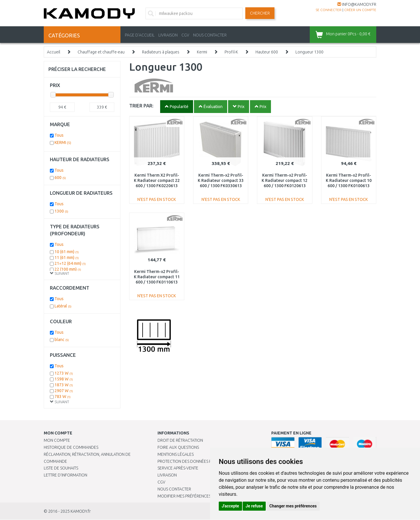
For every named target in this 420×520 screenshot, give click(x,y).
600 (60, 178)
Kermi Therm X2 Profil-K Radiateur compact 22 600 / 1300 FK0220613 (157, 180)
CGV (185, 35)
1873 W (64, 385)
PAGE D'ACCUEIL (140, 35)
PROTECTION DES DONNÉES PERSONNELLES (197, 461)
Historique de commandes (71, 447)
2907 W (64, 391)
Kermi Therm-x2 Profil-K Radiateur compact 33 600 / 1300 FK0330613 (221, 180)
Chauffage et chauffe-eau (101, 52)
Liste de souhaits (61, 468)
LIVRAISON (168, 35)
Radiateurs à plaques (161, 52)
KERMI (63, 142)
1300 (61, 211)
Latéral (63, 306)
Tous (59, 135)
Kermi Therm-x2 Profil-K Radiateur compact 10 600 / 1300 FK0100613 (349, 180)
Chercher (260, 13)
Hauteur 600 (267, 52)
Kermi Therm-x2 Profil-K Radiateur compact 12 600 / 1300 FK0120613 (285, 180)
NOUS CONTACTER (210, 35)
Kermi (202, 52)
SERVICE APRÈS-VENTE (178, 468)
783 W (63, 396)
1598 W (64, 379)
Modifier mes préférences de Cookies (196, 496)
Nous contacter (174, 489)
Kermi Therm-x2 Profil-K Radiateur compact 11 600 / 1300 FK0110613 (157, 277)
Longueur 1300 (309, 52)
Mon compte (57, 440)
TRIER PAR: (141, 106)
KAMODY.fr (81, 511)
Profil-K (231, 52)
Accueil (54, 52)
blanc (62, 340)
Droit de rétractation (180, 440)
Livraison (167, 475)
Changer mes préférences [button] (293, 506)
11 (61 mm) (67, 258)
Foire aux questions (178, 447)
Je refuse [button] (254, 506)
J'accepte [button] (230, 506)
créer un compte (360, 10)
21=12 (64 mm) (70, 263)
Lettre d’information (65, 475)
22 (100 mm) (68, 269)
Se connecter (329, 10)
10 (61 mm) (67, 252)
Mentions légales (176, 454)
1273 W (64, 373)
